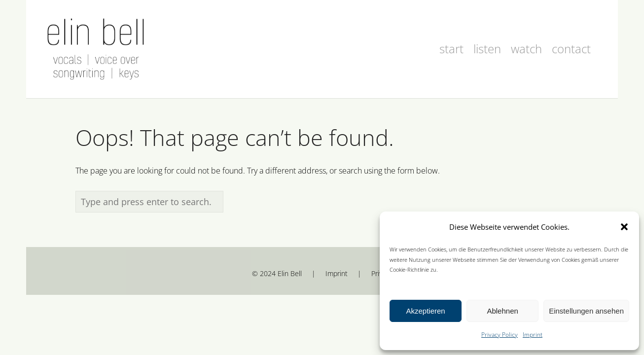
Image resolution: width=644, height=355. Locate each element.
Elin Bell (290, 273)
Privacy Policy (500, 335)
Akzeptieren (425, 311)
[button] (624, 227)
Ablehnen (502, 311)
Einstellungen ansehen (586, 311)
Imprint (533, 335)
